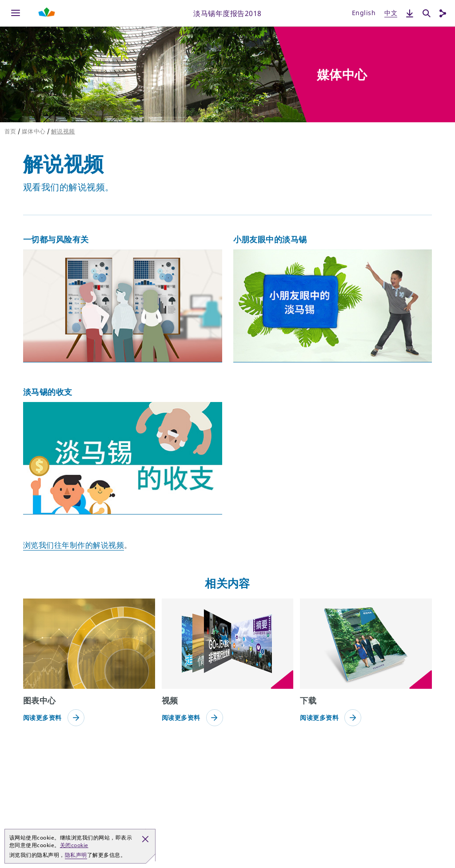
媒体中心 (34, 131)
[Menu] (16, 13)
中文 (391, 13)
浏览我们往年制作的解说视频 (74, 545)
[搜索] (427, 13)
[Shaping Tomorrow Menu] (47, 13)
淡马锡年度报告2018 (227, 13)
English (364, 13)
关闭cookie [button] (74, 845)
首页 (10, 131)
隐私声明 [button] (76, 855)
